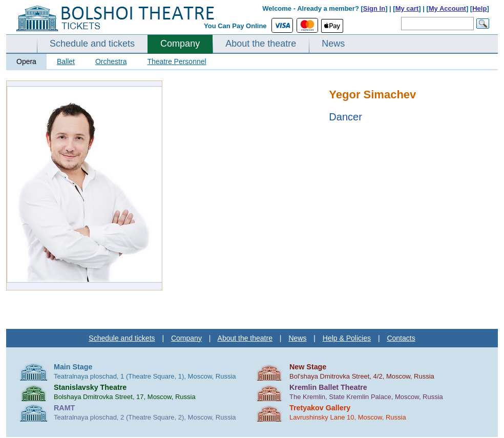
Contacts (401, 338)
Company (180, 44)
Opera (26, 61)
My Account (447, 8)
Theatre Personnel (176, 61)
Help (479, 8)
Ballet (66, 61)
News (333, 44)
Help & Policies (347, 338)
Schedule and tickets (92, 44)
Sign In (374, 8)
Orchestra (111, 61)
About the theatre (261, 44)
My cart (407, 8)
